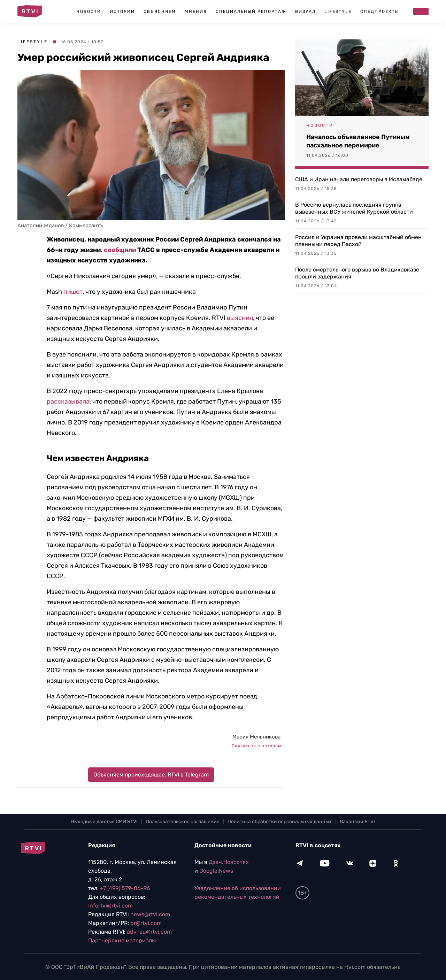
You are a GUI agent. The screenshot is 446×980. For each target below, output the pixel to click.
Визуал (305, 12)
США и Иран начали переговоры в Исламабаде (359, 179)
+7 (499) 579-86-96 (125, 888)
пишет (73, 292)
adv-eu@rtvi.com (149, 932)
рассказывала (68, 401)
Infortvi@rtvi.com (110, 906)
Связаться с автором (256, 746)
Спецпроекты (380, 12)
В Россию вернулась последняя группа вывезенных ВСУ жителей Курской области (354, 208)
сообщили (120, 250)
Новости (89, 12)
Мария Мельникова (256, 737)
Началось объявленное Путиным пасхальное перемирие (358, 141)
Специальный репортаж (251, 12)
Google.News (216, 871)
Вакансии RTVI (357, 822)
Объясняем (160, 12)
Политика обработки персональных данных (280, 822)
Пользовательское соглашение (183, 822)
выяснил (240, 318)
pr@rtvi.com (146, 923)
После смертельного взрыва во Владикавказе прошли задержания (357, 273)
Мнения (196, 12)
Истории (122, 12)
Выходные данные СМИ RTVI (104, 822)
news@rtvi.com (150, 914)
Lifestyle (338, 12)
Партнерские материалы (122, 940)
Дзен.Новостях (229, 862)
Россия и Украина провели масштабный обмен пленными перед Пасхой (358, 241)
